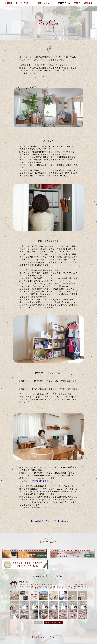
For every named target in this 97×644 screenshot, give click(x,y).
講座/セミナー (46, 3)
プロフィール (64, 3)
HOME (8, 3)
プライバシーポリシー (58, 637)
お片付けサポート (25, 3)
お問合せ (88, 3)
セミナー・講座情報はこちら (35, 481)
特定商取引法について (39, 637)
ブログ (77, 3)
